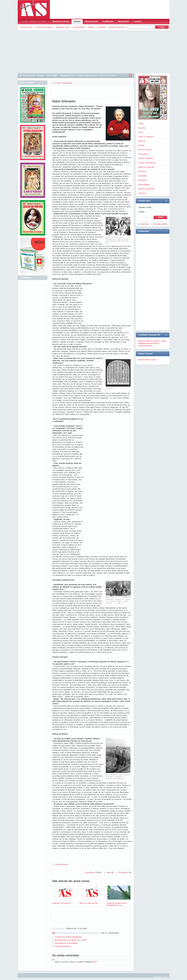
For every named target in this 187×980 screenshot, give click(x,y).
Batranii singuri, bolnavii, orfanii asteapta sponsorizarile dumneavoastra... (152, 343)
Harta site (158, 976)
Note (110, 872)
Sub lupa (142, 193)
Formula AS (29, 76)
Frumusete (143, 154)
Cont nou (145, 224)
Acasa (141, 123)
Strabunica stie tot (146, 189)
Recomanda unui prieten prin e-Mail (71, 940)
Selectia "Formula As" (65, 894)
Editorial (142, 141)
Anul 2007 (52, 76)
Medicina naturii (63, 27)
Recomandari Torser (147, 360)
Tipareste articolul (63, 946)
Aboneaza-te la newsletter (66, 943)
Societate (142, 176)
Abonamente (91, 21)
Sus (165, 976)
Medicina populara (117, 27)
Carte (141, 132)
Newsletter (124, 21)
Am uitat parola (160, 224)
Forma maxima (145, 150)
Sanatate (102, 27)
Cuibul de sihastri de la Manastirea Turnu (119, 895)
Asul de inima (26, 27)
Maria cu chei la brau (92, 894)
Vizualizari (93, 872)
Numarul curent (61, 21)
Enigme (91, 27)
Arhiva (77, 21)
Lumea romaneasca (44, 27)
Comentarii (125, 872)
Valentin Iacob (61, 864)
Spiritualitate (79, 27)
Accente (142, 128)
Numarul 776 (67, 76)
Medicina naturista (146, 167)
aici (94, 962)
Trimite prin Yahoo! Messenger (68, 937)
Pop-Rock (142, 171)
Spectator (142, 180)
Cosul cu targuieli (146, 136)
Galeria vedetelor (146, 158)
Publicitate (108, 21)
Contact (137, 21)
